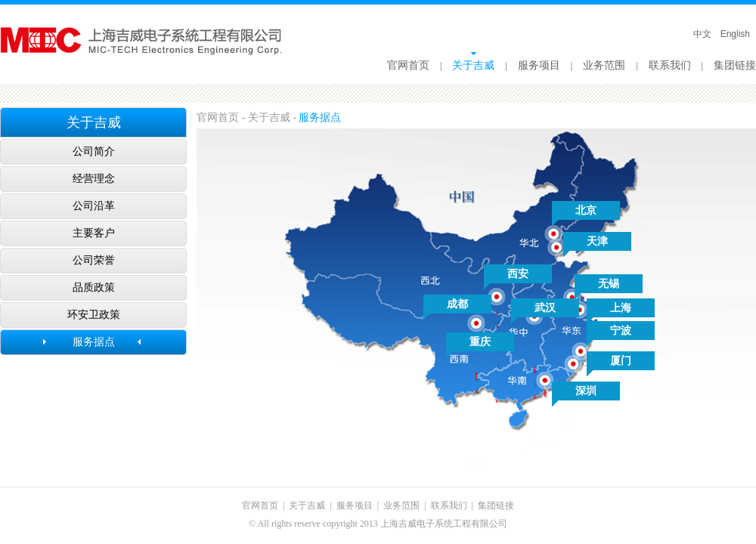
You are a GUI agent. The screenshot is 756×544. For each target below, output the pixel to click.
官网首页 (408, 65)
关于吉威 (473, 65)
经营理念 (94, 179)
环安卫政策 (94, 315)
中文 (702, 34)
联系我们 (670, 65)
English (735, 34)
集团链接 (735, 65)
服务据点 (94, 342)
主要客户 (94, 233)
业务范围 (604, 65)
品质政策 (94, 287)
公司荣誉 (94, 260)
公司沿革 (94, 206)
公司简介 (94, 151)
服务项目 (539, 65)
